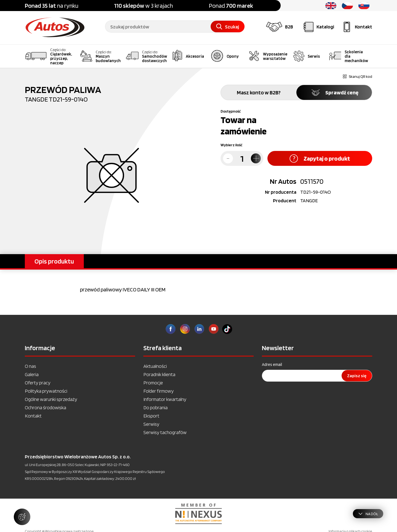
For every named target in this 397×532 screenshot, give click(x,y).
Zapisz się (357, 376)
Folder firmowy (159, 391)
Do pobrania (155, 407)
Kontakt (33, 416)
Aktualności (155, 366)
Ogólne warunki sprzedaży (51, 399)
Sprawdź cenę (334, 92)
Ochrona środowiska (45, 407)
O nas (30, 366)
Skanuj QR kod (358, 76)
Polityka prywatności (46, 391)
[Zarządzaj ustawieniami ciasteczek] (22, 517)
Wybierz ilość (231, 145)
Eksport (151, 416)
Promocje (153, 383)
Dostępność (231, 111)
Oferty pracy (38, 383)
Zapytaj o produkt (320, 159)
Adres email (272, 365)
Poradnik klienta (159, 374)
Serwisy (151, 424)
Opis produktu (54, 261)
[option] (198, 514)
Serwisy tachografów (165, 432)
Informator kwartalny (165, 399)
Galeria (32, 374)
